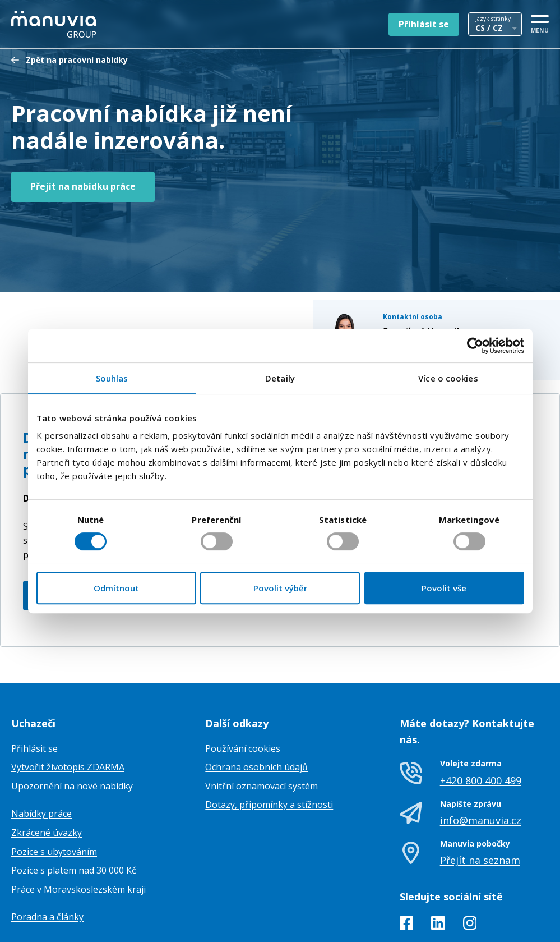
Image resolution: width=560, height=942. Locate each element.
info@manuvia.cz (481, 764)
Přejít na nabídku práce (83, 186)
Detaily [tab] (280, 378)
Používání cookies (243, 692)
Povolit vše (444, 588)
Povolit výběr (280, 588)
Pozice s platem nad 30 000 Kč (74, 814)
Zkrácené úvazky (47, 776)
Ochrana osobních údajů (256, 711)
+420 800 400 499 (481, 724)
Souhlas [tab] (112, 378)
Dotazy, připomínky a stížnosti (269, 748)
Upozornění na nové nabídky (72, 729)
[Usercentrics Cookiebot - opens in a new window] (475, 346)
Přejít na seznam (480, 804)
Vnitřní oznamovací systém (262, 729)
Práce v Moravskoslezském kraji (78, 833)
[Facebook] (407, 869)
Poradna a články (47, 861)
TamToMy (530, 924)
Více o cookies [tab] (448, 378)
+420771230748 (424, 272)
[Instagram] (470, 869)
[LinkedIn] (438, 869)
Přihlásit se (424, 24)
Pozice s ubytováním (54, 795)
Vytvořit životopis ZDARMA (68, 711)
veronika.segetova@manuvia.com (455, 284)
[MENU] (540, 22)
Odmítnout (116, 588)
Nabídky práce (41, 757)
